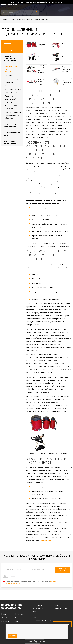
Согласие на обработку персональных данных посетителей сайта (37, 642)
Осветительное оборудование (10, 142)
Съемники (9, 82)
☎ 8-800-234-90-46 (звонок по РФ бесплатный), (29, 2)
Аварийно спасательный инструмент (11, 99)
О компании (20, 614)
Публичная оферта (31, 640)
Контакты (5, 621)
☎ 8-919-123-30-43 (55, 2)
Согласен (12, 636)
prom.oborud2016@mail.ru (42, 620)
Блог (17, 621)
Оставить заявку (62, 570)
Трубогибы (9, 86)
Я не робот (10, 576)
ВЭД (17, 618)
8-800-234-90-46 (47, 541)
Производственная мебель (12, 134)
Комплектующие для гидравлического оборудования (13, 115)
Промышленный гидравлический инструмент (35, 19)
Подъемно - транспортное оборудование (10, 58)
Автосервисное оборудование (10, 126)
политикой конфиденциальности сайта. (38, 631)
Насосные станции (12, 79)
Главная (5, 19)
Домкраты (9, 75)
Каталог (13, 19)
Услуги (4, 618)
